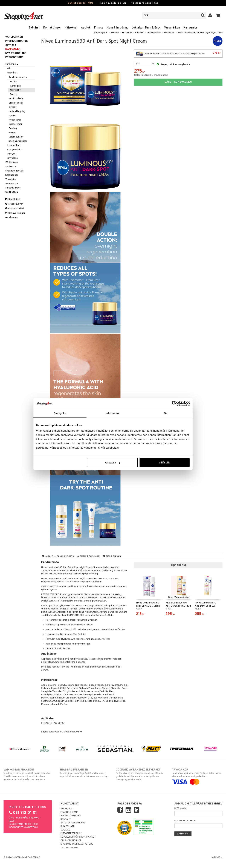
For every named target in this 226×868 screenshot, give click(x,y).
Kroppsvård (15, 150)
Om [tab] (166, 413)
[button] (218, 16)
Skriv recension (88, 556)
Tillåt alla (164, 462)
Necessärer (15, 120)
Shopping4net (101, 33)
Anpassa (113, 462)
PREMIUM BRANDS (16, 41)
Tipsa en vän (112, 556)
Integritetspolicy (71, 833)
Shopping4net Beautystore (77, 844)
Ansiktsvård (16, 99)
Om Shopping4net (71, 841)
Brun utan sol (16, 103)
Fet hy (13, 82)
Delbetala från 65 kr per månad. (151, 75)
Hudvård (139, 33)
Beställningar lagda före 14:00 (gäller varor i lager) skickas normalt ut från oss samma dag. (85, 773)
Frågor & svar (14, 204)
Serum (12, 133)
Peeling (13, 128)
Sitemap (35, 858)
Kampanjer (190, 28)
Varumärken (172, 28)
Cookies (65, 830)
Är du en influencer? (73, 823)
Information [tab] (113, 413)
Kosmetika (14, 145)
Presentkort (14, 57)
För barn (11, 167)
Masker (12, 116)
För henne (127, 33)
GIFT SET (11, 45)
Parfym (12, 154)
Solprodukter (16, 137)
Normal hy (169, 33)
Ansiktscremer (154, 33)
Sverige (217, 858)
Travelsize (11, 179)
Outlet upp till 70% (80, 3)
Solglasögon (12, 175)
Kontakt (66, 819)
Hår (10, 69)
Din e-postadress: (185, 821)
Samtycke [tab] (60, 413)
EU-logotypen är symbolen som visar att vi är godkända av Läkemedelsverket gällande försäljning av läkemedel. (141, 775)
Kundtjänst (13, 199)
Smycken (13, 158)
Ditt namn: (181, 809)
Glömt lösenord (71, 816)
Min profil (66, 809)
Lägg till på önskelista (58, 556)
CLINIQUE (12, 192)
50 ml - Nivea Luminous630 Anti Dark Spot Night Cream (178, 54)
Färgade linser (13, 188)
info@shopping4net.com (23, 827)
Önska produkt (15, 209)
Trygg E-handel (70, 848)
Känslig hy (15, 86)
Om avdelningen (15, 213)
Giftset (12, 107)
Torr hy (14, 94)
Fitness (99, 28)
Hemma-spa (12, 184)
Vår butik (12, 218)
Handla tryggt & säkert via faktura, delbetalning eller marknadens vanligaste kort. (197, 776)
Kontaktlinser (52, 28)
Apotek (86, 28)
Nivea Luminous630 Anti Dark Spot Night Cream (200, 33)
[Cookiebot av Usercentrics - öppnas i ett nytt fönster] (174, 403)
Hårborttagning (17, 111)
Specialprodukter (18, 141)
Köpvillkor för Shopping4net (78, 837)
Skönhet (34, 28)
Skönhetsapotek (14, 171)
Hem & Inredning (117, 28)
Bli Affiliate (67, 826)
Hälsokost (71, 28)
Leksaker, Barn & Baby (146, 28)
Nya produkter (16, 53)
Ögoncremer (15, 124)
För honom (12, 162)
